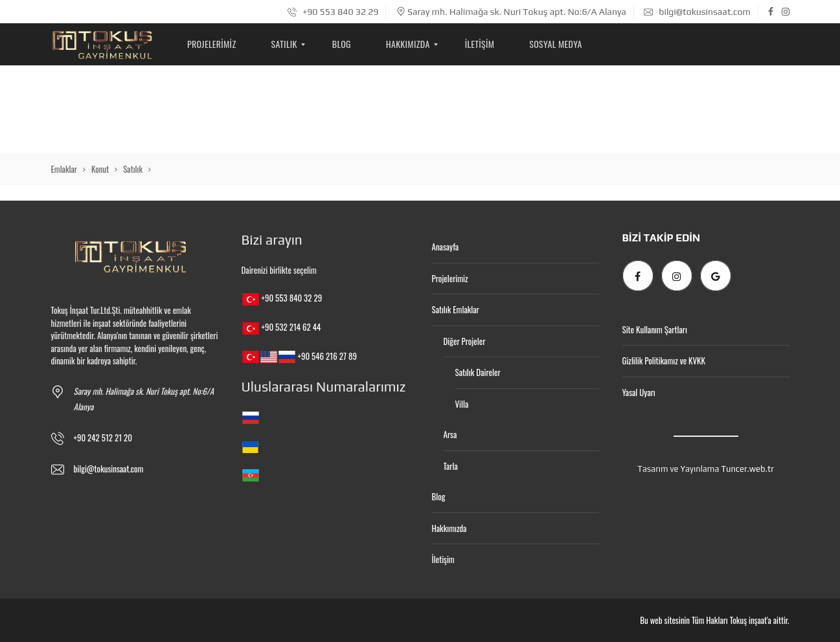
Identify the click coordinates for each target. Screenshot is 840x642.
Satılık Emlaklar (456, 309)
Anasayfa (446, 247)
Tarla (451, 466)
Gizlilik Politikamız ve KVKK (664, 360)
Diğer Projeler (465, 341)
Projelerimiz (450, 278)
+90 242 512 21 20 (103, 437)
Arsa (450, 434)
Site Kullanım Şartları (655, 329)
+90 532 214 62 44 (291, 327)
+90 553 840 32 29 (333, 12)
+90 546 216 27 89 (327, 356)
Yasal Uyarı (639, 392)
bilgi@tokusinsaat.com (697, 12)
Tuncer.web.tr (747, 469)
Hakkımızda (449, 528)
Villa (462, 404)
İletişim (443, 559)
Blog (439, 496)
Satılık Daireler (478, 372)
